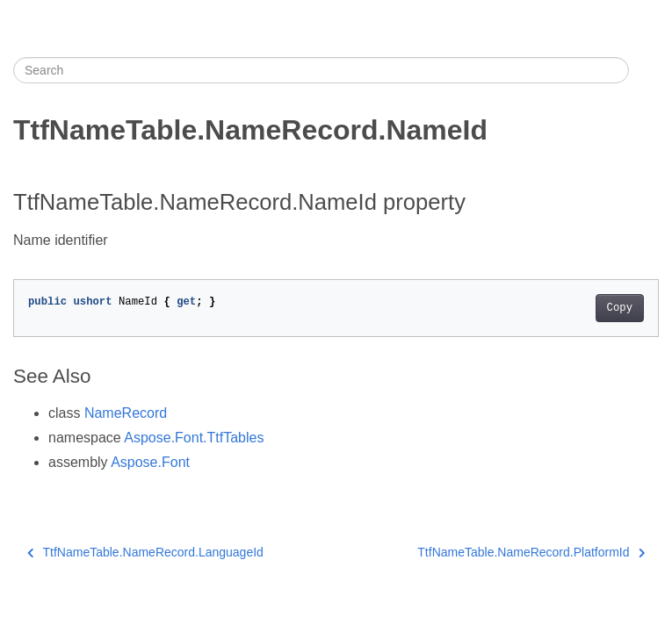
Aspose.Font (150, 462)
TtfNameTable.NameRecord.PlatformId (531, 552)
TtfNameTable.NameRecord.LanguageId (145, 552)
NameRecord (126, 413)
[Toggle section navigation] (644, 70)
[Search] (321, 70)
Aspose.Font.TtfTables (194, 438)
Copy (620, 308)
